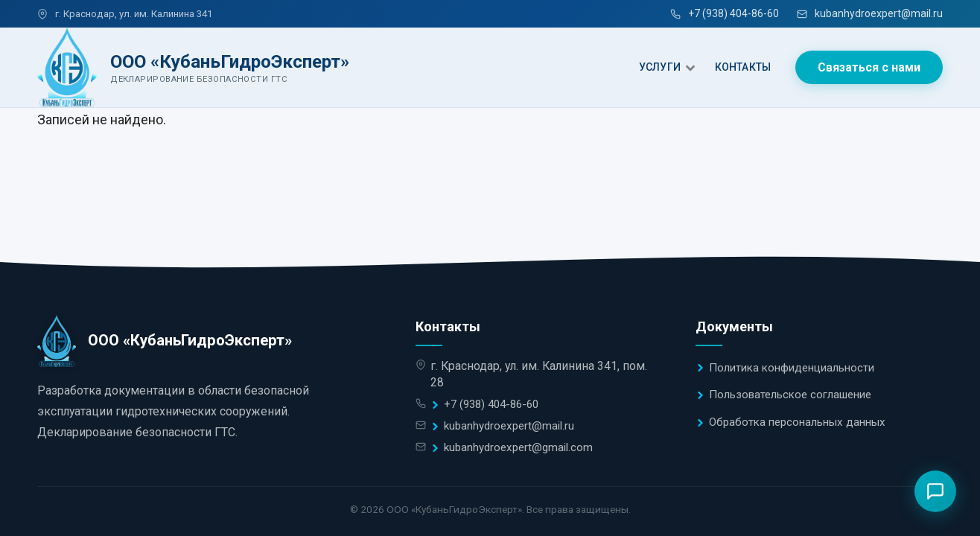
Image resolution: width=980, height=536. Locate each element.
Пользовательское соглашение (790, 395)
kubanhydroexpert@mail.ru (870, 13)
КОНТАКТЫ (743, 67)
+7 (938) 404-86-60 (725, 13)
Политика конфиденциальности (792, 368)
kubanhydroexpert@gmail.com (518, 447)
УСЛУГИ (660, 67)
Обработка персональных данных (797, 422)
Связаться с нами (869, 67)
